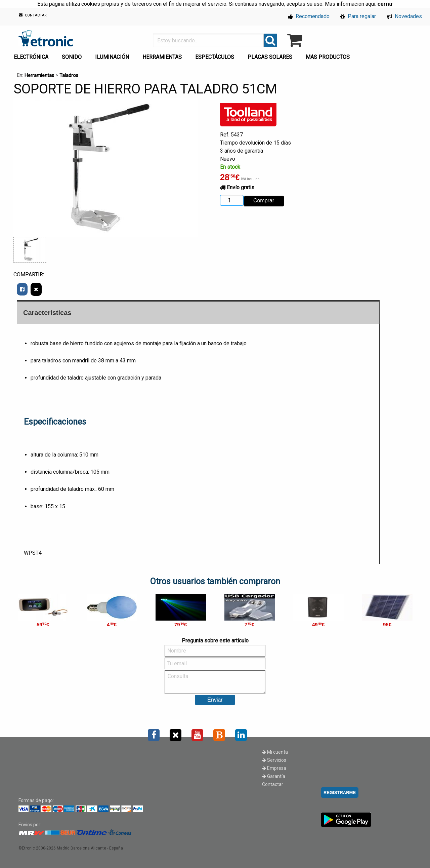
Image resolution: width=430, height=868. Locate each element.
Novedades (404, 16)
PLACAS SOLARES (270, 57)
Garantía (274, 776)
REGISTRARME (340, 793)
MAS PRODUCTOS (328, 57)
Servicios (274, 760)
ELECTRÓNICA (31, 57)
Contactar (273, 784)
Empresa (274, 768)
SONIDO (72, 57)
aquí (370, 4)
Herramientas (39, 75)
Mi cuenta (275, 752)
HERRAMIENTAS (162, 57)
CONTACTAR (33, 15)
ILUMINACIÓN (112, 57)
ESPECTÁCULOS (215, 57)
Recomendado (309, 16)
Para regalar (358, 16)
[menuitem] (32, 55)
